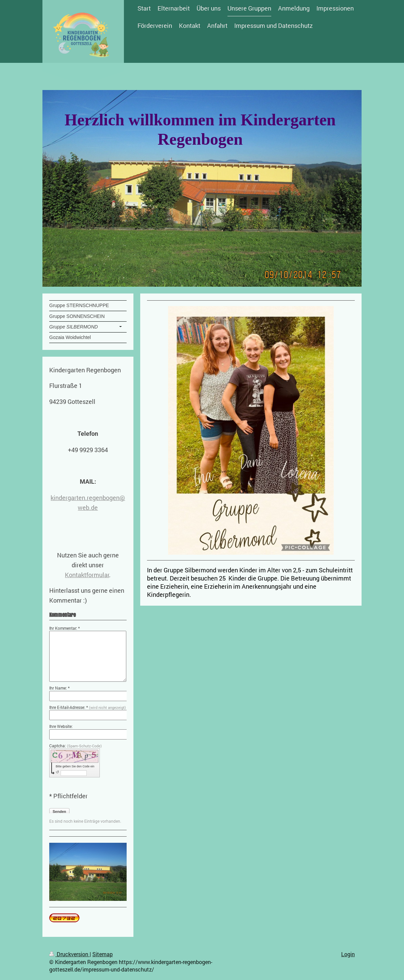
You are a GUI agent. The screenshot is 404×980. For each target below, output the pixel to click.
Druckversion (69, 954)
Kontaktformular (87, 575)
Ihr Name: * (59, 688)
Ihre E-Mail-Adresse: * (88, 707)
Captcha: (76, 746)
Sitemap (103, 954)
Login (348, 954)
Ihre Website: (61, 726)
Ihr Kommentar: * (65, 628)
